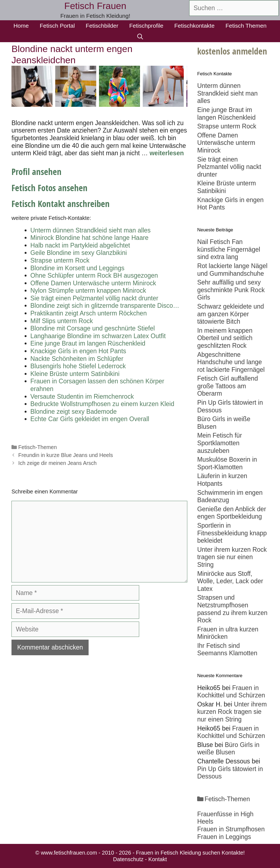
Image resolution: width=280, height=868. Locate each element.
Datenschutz (128, 859)
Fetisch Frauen (95, 6)
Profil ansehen (37, 172)
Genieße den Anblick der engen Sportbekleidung (232, 513)
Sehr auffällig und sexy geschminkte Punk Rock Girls (231, 290)
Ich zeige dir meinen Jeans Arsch (58, 463)
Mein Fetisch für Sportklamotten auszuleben (220, 443)
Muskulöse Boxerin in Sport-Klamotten (227, 463)
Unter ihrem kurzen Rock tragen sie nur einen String (232, 557)
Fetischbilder (102, 26)
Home (21, 26)
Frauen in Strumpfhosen (231, 829)
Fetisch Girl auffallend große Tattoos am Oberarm (227, 386)
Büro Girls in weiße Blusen (228, 749)
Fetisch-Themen (38, 447)
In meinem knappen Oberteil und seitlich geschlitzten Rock (225, 338)
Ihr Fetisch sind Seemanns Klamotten (227, 649)
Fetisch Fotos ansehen (49, 188)
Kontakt (158, 859)
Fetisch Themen (246, 26)
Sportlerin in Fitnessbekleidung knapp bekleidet (232, 533)
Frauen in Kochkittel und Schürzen (231, 692)
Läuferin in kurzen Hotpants (222, 480)
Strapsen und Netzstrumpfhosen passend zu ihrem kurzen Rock (232, 609)
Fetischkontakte (195, 26)
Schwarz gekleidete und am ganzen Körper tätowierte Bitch (231, 314)
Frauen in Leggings (224, 837)
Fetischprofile (146, 26)
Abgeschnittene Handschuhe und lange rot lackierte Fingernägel (231, 362)
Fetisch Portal (57, 26)
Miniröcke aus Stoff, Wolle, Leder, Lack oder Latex (230, 581)
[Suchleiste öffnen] (140, 37)
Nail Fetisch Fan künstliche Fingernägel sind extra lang (229, 249)
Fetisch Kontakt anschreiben (61, 204)
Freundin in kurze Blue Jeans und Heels (66, 455)
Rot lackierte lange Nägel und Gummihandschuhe (232, 270)
